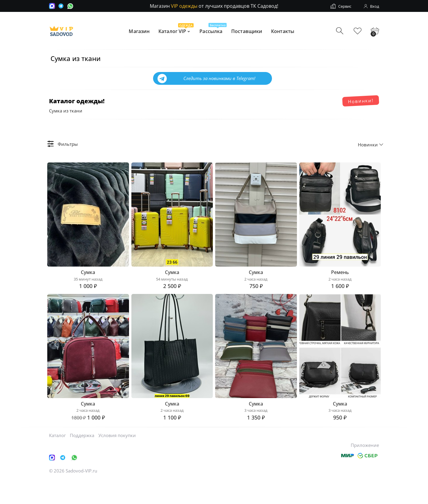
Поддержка (82, 459)
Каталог (57, 459)
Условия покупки (117, 459)
